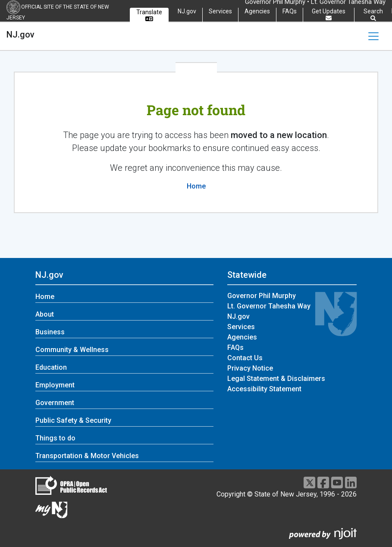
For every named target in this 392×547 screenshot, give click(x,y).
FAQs (290, 11)
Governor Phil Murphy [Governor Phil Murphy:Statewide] (262, 296)
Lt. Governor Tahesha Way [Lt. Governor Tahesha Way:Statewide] (269, 306)
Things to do (55, 438)
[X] (309, 483)
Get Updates (329, 14)
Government (55, 403)
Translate (149, 15)
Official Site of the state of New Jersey (58, 12)
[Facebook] (323, 483)
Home (196, 186)
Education (51, 367)
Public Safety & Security (73, 420)
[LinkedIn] (351, 483)
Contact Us (245, 358)
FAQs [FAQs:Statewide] (235, 347)
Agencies (257, 11)
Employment (55, 385)
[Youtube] (337, 483)
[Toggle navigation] (373, 36)
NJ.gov (187, 11)
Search (373, 15)
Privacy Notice (250, 368)
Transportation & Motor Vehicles (87, 456)
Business (50, 332)
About (45, 314)
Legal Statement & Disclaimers (276, 379)
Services (220, 11)
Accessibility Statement (264, 389)
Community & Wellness (72, 350)
